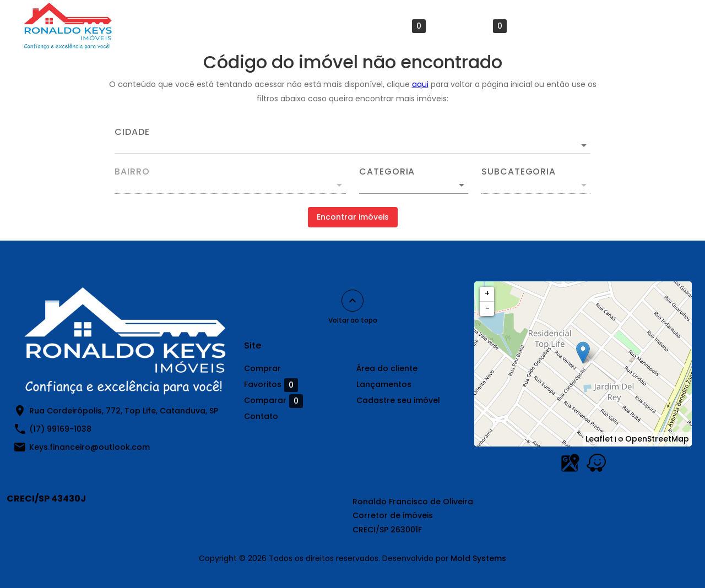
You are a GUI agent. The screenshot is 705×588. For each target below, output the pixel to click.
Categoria (387, 172)
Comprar (248, 26)
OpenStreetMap (657, 439)
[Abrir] (584, 145)
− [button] (487, 308)
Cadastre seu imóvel (398, 400)
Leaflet (599, 439)
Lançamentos (612, 26)
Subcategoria (519, 172)
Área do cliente (319, 26)
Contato (546, 26)
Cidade (132, 132)
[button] (414, 185)
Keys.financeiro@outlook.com (90, 447)
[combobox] (352, 141)
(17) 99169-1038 (60, 429)
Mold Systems (478, 558)
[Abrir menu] (669, 26)
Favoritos (399, 26)
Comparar (477, 26)
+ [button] (487, 293)
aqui (420, 84)
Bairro (132, 172)
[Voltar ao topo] (352, 301)
